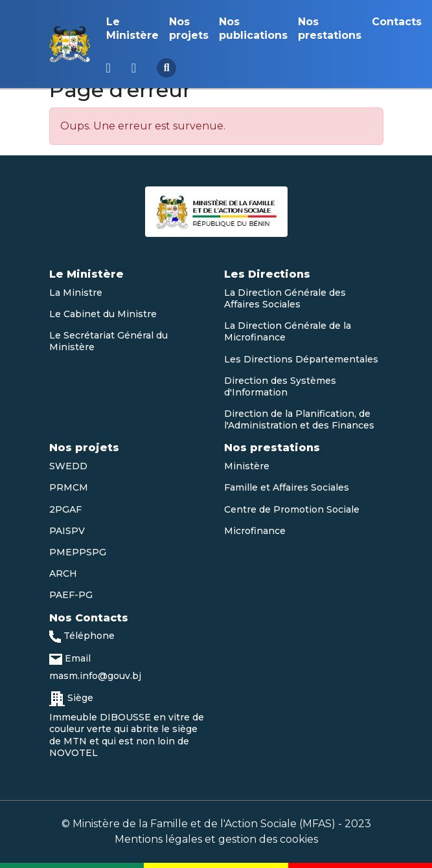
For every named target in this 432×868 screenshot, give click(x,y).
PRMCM (69, 487)
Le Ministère (132, 28)
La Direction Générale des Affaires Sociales (285, 298)
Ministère (247, 466)
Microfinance (255, 531)
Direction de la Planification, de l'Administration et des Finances (299, 419)
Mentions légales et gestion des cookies (216, 839)
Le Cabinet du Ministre (103, 314)
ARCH (63, 573)
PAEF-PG (71, 595)
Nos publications (253, 28)
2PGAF (65, 509)
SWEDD (68, 466)
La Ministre (76, 293)
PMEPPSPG (78, 552)
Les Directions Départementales (301, 359)
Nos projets (189, 28)
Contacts (397, 22)
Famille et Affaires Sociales (287, 487)
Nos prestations (330, 28)
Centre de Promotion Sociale (292, 509)
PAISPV (67, 531)
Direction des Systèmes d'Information (280, 386)
